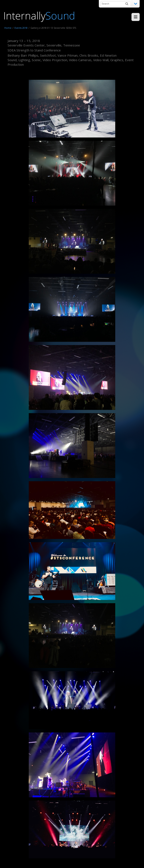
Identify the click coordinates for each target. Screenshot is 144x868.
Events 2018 (21, 28)
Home (8, 28)
